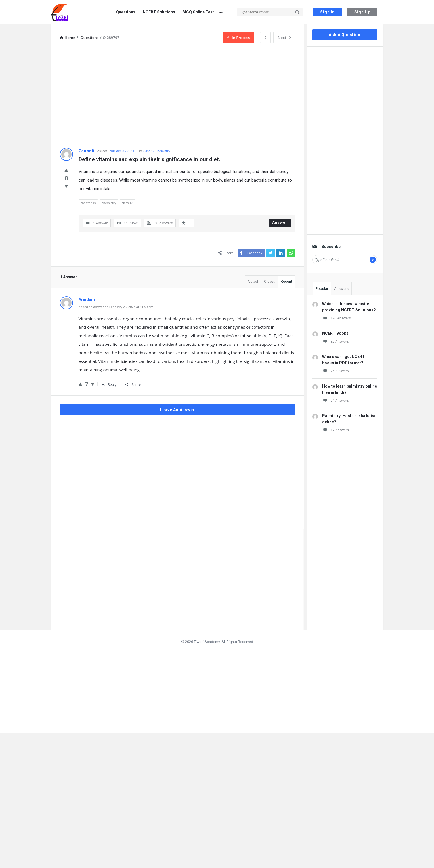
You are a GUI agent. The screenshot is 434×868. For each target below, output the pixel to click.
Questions (126, 12)
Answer (280, 222)
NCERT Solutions (159, 12)
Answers (341, 289)
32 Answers (336, 341)
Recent (286, 281)
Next (284, 38)
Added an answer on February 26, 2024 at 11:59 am (116, 307)
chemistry (109, 203)
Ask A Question (344, 35)
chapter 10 (88, 203)
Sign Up (362, 12)
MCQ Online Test (198, 12)
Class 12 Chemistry (157, 151)
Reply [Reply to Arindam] (109, 385)
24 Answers (336, 400)
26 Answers (336, 371)
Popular (322, 289)
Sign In (327, 12)
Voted (253, 281)
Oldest (269, 281)
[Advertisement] (178, 99)
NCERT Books (335, 333)
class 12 (127, 203)
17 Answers (336, 430)
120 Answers (336, 318)
